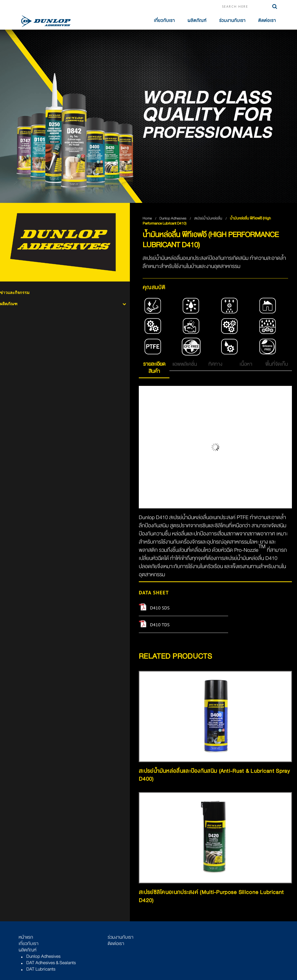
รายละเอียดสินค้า (154, 368)
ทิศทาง (215, 364)
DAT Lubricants (41, 969)
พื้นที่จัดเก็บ (277, 364)
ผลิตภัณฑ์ (197, 21)
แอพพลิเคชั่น (185, 364)
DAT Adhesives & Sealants (51, 963)
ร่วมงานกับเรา (232, 21)
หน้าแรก (26, 937)
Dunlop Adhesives (173, 218)
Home (147, 218)
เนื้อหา (246, 364)
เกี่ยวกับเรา (164, 21)
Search (275, 7)
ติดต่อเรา (267, 21)
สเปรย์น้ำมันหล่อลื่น (209, 218)
